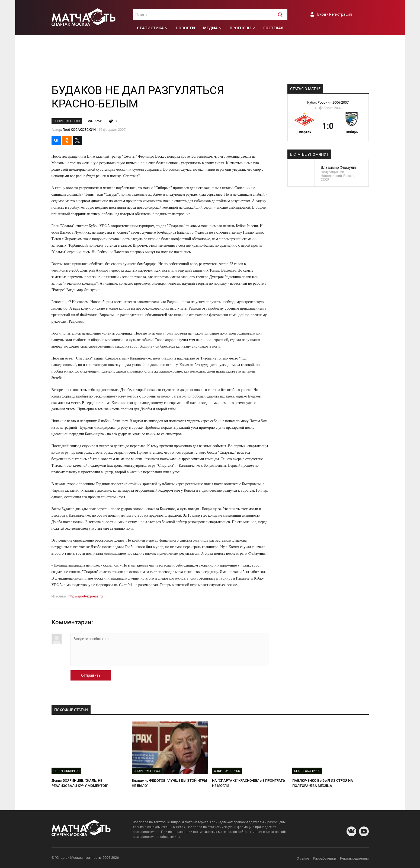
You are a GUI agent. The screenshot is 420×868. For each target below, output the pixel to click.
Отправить (91, 675)
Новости (185, 28)
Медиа (210, 28)
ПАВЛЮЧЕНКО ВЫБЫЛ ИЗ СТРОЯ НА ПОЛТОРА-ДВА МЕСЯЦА (323, 783)
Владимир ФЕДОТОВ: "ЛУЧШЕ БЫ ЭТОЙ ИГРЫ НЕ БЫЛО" (169, 783)
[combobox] (210, 15)
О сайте (303, 858)
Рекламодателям (354, 858)
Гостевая (273, 28)
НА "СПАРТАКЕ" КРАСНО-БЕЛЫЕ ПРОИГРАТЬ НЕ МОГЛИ (249, 783)
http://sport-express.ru (85, 596)
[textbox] (210, 15)
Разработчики (325, 858)
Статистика (150, 28)
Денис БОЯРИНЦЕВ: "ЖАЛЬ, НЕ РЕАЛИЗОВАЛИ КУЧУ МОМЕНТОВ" (80, 783)
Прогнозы (241, 28)
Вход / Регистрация (335, 14)
